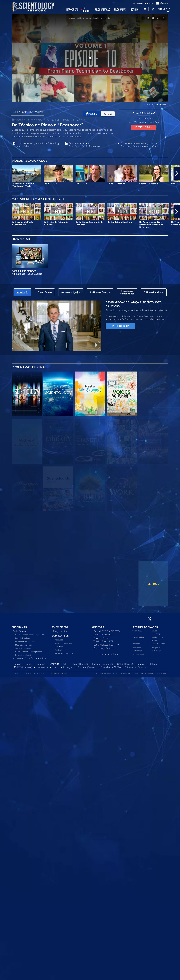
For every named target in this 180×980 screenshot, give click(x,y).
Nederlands (42, 667)
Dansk (29, 664)
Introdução (59, 640)
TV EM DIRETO (60, 627)
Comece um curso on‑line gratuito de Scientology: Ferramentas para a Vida (139, 145)
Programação (60, 631)
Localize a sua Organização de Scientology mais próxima (38, 145)
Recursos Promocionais (64, 653)
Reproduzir (120, 326)
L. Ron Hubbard (139, 637)
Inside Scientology (23, 638)
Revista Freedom (139, 654)
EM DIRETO (86, 10)
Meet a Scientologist (23, 645)
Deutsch (41, 664)
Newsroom (59, 647)
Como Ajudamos (158, 644)
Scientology (137, 631)
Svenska (105, 667)
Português (68, 667)
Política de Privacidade (144, 673)
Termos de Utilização (103, 673)
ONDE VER (98, 627)
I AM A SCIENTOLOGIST (28, 112)
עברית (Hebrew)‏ (125, 664)
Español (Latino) (80, 664)
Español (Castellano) (103, 664)
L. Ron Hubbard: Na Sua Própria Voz (30, 635)
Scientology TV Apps (104, 648)
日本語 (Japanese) (23, 667)
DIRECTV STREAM (103, 635)
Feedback (58, 650)
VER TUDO (153, 584)
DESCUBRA (144, 127)
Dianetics (136, 644)
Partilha (92, 114)
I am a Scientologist (23, 655)
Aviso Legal (162, 673)
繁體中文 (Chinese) (124, 667)
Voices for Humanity (23, 648)
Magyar (141, 664)
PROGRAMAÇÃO (103, 10)
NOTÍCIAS (135, 10)
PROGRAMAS (120, 10)
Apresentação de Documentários (30, 658)
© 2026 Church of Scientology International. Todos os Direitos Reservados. (40, 673)
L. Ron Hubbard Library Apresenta (29, 652)
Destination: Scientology (25, 641)
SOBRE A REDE (60, 636)
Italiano (153, 664)
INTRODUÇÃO (72, 10)
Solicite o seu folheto (84, 145)
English (18, 664)
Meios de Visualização (64, 643)
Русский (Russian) (87, 667)
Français (142, 667)
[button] (177, 173)
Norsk (56, 667)
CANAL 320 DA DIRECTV (107, 631)
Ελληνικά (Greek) (58, 664)
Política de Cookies (123, 673)
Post (108, 114)
